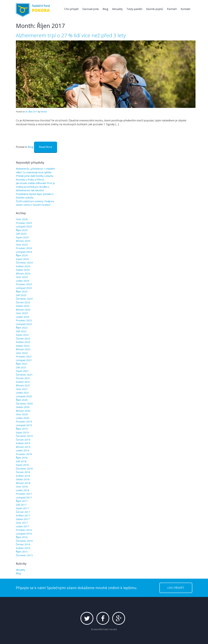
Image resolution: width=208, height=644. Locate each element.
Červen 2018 (23, 472)
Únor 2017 (22, 523)
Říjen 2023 (22, 291)
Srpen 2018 (22, 465)
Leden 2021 (23, 393)
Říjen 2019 (22, 429)
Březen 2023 (23, 310)
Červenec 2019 (24, 436)
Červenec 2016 (24, 541)
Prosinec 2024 (24, 248)
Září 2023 (21, 295)
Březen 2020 (23, 411)
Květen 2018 (23, 476)
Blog (105, 9)
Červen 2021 (23, 378)
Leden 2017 (23, 526)
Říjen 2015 (22, 552)
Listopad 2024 (24, 252)
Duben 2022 (23, 346)
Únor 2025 (22, 245)
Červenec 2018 (24, 469)
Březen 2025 (23, 241)
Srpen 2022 (22, 335)
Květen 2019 (23, 443)
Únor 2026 (22, 219)
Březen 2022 (23, 349)
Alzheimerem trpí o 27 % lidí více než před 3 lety (71, 35)
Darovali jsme (91, 9)
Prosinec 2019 (24, 421)
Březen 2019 (23, 447)
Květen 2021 (23, 382)
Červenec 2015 (24, 555)
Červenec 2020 (24, 403)
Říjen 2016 (22, 537)
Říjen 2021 (22, 364)
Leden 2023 (23, 317)
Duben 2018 (23, 479)
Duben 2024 (23, 270)
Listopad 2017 (24, 497)
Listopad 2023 (24, 288)
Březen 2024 (23, 273)
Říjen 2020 (22, 400)
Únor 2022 (22, 353)
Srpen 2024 (22, 259)
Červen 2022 (23, 338)
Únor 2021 (22, 389)
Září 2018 (21, 461)
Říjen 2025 (22, 230)
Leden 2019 (23, 450)
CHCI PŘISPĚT (176, 588)
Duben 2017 (23, 519)
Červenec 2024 (24, 263)
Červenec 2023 (24, 299)
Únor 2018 (22, 486)
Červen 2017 (23, 512)
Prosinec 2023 (24, 284)
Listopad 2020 (24, 396)
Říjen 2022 (22, 328)
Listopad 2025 (24, 226)
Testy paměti (134, 9)
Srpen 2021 (22, 371)
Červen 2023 (23, 302)
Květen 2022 (23, 342)
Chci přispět (71, 9)
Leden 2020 (23, 418)
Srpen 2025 (22, 237)
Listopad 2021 (24, 360)
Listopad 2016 (24, 534)
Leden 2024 (23, 281)
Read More (46, 147)
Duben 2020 (23, 407)
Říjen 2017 (22, 501)
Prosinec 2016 (24, 530)
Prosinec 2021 (24, 356)
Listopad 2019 (24, 425)
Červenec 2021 (24, 375)
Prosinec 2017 (24, 494)
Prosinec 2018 (24, 454)
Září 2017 (21, 505)
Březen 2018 (23, 483)
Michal (44, 112)
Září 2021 (21, 367)
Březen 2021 (23, 385)
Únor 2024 (22, 277)
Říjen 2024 (22, 255)
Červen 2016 (23, 544)
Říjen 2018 (22, 458)
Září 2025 (21, 234)
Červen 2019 (23, 440)
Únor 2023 (22, 313)
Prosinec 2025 (24, 223)
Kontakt (186, 9)
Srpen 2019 (22, 432)
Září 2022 (21, 331)
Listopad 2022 (24, 324)
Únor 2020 (22, 414)
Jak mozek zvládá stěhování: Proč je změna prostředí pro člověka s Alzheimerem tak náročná (35, 187)
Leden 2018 (23, 490)
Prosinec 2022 (24, 320)
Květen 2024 (23, 266)
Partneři (172, 9)
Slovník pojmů (155, 9)
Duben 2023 (23, 306)
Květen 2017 (23, 515)
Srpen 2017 (22, 508)
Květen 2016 (23, 548)
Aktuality (117, 9)
